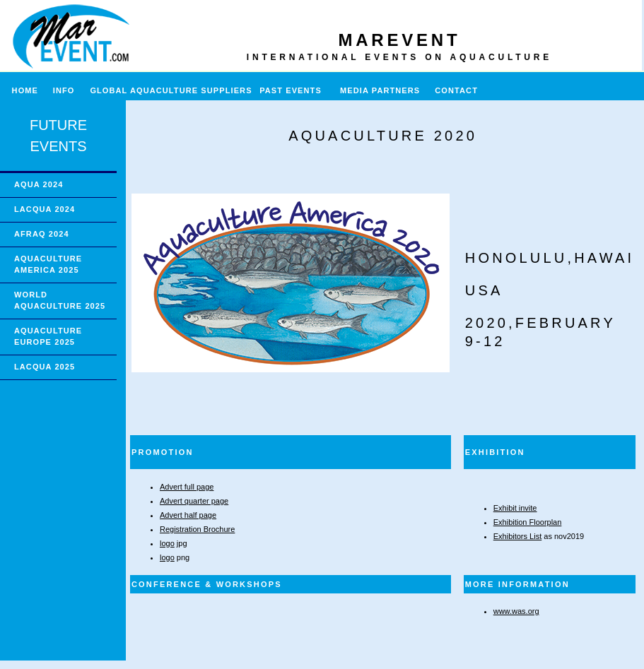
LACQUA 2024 (45, 209)
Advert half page (188, 515)
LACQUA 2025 (45, 367)
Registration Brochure (197, 529)
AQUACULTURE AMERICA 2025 (48, 264)
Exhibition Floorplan (528, 522)
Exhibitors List (517, 536)
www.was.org (516, 611)
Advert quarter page (194, 501)
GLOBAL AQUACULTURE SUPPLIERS (171, 90)
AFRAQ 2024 (42, 234)
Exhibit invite (515, 508)
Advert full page (187, 487)
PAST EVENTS (291, 90)
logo (167, 543)
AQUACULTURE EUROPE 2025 (48, 336)
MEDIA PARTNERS (380, 90)
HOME (19, 90)
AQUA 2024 (39, 184)
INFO (70, 90)
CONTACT (456, 90)
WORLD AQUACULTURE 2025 (60, 300)
